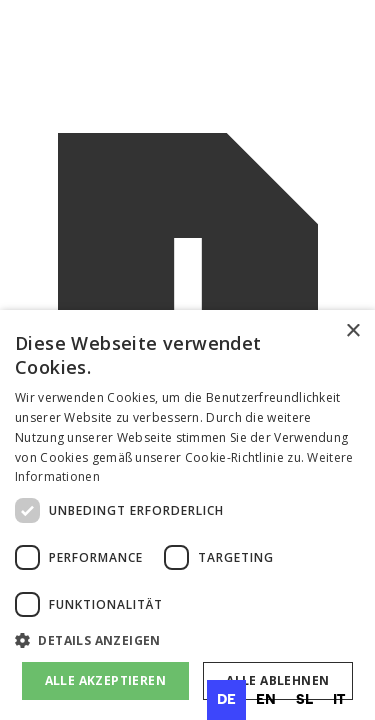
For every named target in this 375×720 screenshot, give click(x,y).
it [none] (339, 700)
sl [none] (304, 700)
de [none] (226, 700)
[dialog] (187, 515)
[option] (266, 700)
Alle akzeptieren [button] (105, 680)
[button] (187, 641)
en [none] (266, 700)
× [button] (352, 331)
